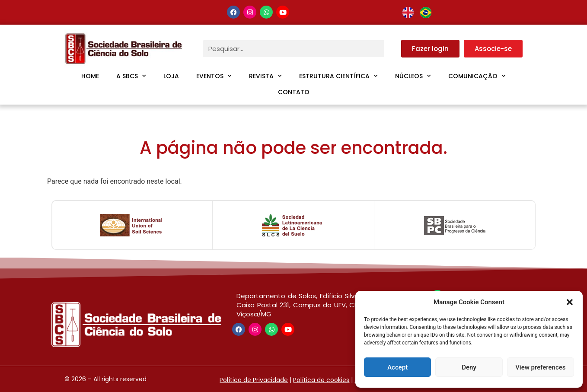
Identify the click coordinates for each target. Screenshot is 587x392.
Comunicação (477, 76)
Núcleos (413, 76)
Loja (171, 76)
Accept (397, 367)
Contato (294, 92)
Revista (265, 76)
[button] (570, 302)
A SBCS (131, 76)
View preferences (540, 367)
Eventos (214, 76)
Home (90, 76)
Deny (469, 367)
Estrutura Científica (338, 76)
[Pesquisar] (393, 49)
